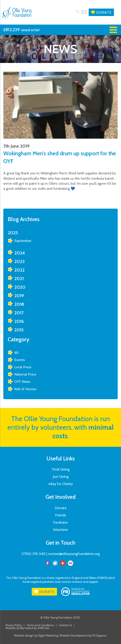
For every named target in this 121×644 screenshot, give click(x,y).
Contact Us (65, 625)
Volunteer (60, 530)
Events (20, 360)
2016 (19, 321)
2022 (19, 270)
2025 (13, 233)
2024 (20, 253)
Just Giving (61, 477)
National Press (25, 374)
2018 (19, 304)
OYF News (22, 382)
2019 (19, 296)
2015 (19, 330)
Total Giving (60, 469)
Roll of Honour (25, 389)
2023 (19, 261)
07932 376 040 (34, 554)
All (16, 353)
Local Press (23, 367)
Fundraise (60, 522)
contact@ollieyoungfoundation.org (74, 554)
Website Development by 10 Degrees (83, 636)
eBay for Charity (61, 484)
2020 (20, 287)
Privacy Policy (14, 625)
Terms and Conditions (40, 625)
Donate (101, 12)
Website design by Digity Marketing (36, 636)
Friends (60, 515)
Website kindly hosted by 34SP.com (27, 628)
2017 (19, 313)
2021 (19, 279)
